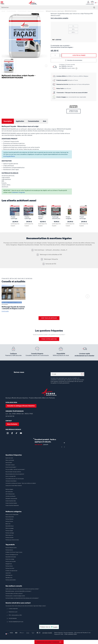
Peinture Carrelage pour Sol (12, 555)
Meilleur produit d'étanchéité (12, 515)
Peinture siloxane (9, 538)
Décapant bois (9, 564)
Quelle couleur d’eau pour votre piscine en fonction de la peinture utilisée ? (22, 589)
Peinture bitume (9, 550)
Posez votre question (49, 339)
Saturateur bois (9, 578)
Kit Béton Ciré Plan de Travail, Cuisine (14, 552)
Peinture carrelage (10, 533)
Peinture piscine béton (11, 580)
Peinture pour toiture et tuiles (12, 540)
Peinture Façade (9, 531)
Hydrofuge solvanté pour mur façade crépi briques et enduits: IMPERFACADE (56, 218)
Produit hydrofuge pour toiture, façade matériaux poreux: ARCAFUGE (15, 218)
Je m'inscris (82, 374)
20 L (73, 29)
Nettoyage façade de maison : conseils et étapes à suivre (13, 308)
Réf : (54, 40)
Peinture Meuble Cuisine (11, 548)
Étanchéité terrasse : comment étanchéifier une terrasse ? (18, 591)
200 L (73, 32)
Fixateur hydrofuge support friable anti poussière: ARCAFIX (28, 218)
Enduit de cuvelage (10, 559)
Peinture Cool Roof (10, 568)
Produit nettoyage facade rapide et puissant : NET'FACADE (84, 218)
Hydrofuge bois (9, 575)
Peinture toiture (9, 566)
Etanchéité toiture (10, 526)
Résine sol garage (10, 528)
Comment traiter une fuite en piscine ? (14, 594)
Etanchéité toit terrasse (11, 557)
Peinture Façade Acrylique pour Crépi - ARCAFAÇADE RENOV (43, 218)
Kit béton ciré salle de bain (11, 571)
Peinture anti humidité (11, 561)
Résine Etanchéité (10, 517)
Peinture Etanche (9, 519)
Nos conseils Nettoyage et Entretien (12, 302)
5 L (73, 26)
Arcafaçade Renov (9, 156)
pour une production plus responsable (71, 97)
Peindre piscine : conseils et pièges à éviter (15, 596)
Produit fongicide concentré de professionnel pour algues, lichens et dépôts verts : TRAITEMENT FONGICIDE (70, 218)
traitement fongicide (18, 192)
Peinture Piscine (9, 521)
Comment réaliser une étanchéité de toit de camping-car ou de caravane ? (22, 598)
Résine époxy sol (9, 535)
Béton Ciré (8, 524)
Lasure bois (8, 573)
